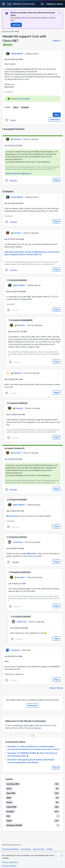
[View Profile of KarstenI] (17, 139)
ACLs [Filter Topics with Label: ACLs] (9, 789)
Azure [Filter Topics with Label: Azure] (9, 802)
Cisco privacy (26, 849)
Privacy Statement (10, 865)
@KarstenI (11, 516)
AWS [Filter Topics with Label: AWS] (9, 798)
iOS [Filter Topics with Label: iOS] (8, 816)
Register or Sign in (55, 4)
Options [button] (56, 41)
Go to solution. (24, 99)
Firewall (25, 107)
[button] (59, 54)
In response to (18, 280)
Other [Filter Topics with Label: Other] (9, 821)
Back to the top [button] (56, 688)
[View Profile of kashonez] (15, 650)
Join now (16, 25)
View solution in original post (18, 173)
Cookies (49, 849)
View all (56, 768)
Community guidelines (10, 849)
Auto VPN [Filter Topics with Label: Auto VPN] (11, 793)
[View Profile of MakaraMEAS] (17, 54)
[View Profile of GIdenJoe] (18, 373)
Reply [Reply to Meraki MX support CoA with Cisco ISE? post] (57, 115)
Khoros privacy (39, 849)
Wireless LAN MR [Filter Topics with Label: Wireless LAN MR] (14, 825)
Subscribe (55, 119)
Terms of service (8, 853)
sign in (32, 725)
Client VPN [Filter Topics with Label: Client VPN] (11, 807)
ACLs (16, 107)
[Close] (61, 858)
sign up (37, 728)
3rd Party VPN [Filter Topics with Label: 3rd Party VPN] (13, 784)
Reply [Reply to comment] (57, 180)
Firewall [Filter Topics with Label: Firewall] (10, 811)
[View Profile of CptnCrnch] (18, 542)
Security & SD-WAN (10, 31)
